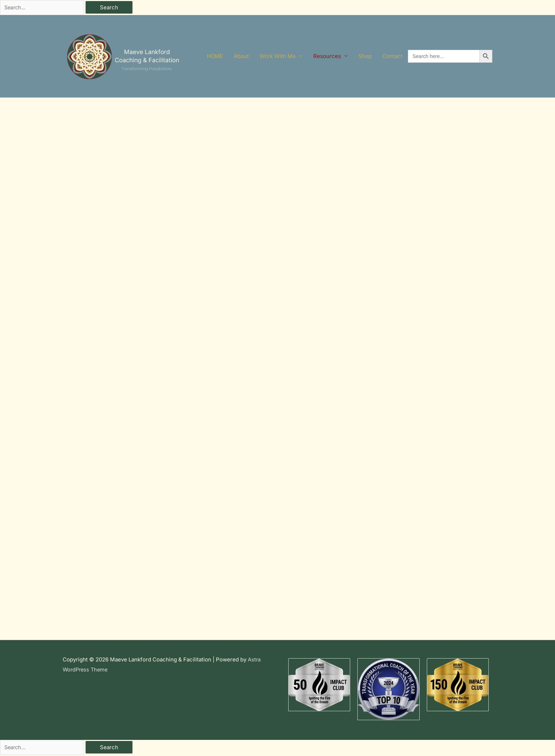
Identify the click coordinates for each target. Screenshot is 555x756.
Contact (392, 57)
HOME (215, 57)
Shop (365, 57)
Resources (327, 57)
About (241, 57)
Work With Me (278, 57)
